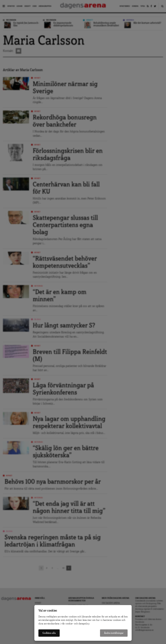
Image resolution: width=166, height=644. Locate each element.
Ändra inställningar (114, 633)
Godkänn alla (49, 633)
